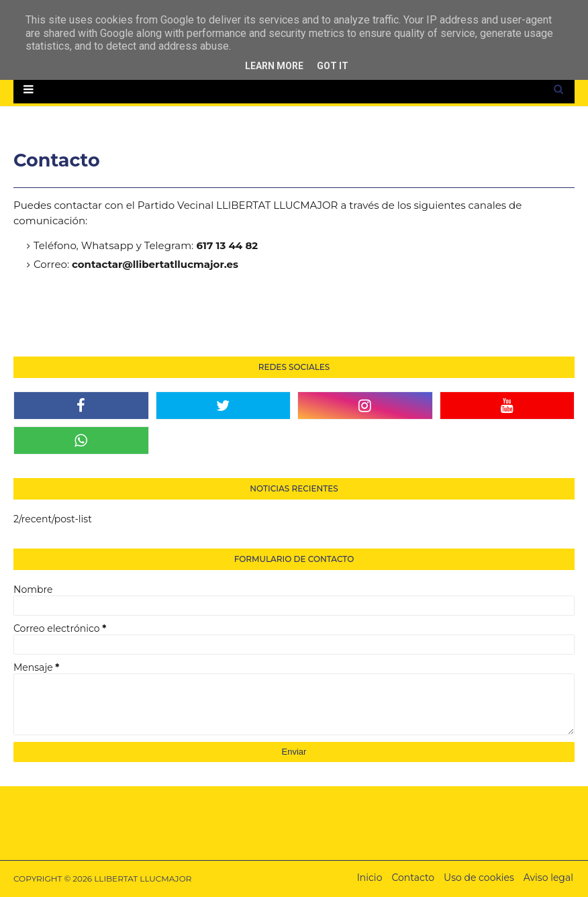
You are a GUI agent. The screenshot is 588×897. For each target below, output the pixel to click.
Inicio (370, 878)
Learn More (274, 66)
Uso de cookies (479, 878)
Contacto (413, 878)
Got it (333, 66)
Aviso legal (548, 878)
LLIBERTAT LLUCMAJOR (143, 879)
